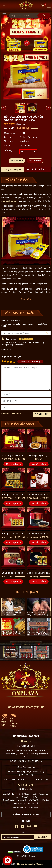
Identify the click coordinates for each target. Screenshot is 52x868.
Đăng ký (42, 837)
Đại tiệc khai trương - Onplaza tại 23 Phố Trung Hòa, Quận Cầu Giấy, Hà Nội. (39, 633)
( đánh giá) (21, 124)
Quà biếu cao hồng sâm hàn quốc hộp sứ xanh (13, 573)
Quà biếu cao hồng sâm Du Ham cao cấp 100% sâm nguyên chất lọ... (39, 495)
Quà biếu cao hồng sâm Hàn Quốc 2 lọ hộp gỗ (39, 573)
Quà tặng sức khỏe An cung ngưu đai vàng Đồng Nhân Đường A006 (13, 456)
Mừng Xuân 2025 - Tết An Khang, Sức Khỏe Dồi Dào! (13, 633)
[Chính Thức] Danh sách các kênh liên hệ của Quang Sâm (13, 613)
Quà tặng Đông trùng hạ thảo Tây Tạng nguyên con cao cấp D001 (39, 456)
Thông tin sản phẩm (13, 169)
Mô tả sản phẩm (35, 169)
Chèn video (16, 414)
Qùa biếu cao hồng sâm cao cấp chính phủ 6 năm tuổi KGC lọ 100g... (39, 534)
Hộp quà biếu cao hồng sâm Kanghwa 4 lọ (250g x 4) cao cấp (13, 495)
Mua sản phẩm (13, 464)
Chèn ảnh (5, 414)
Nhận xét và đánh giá (11, 356)
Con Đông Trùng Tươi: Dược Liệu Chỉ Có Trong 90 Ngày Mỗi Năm (38, 613)
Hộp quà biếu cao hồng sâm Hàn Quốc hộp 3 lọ (13, 534)
